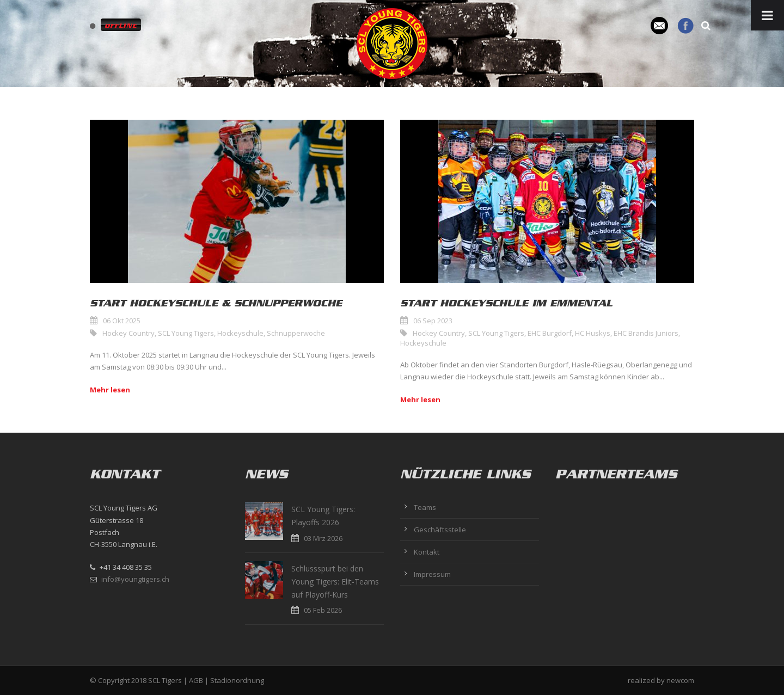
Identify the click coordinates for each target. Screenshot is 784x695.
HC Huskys (593, 333)
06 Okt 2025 (122, 321)
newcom (680, 680)
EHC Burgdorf (550, 333)
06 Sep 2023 (433, 321)
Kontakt (427, 552)
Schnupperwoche (296, 333)
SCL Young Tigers (186, 333)
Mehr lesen (110, 390)
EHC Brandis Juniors (646, 333)
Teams (425, 507)
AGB (196, 680)
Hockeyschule (240, 333)
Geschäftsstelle (440, 530)
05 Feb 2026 (323, 610)
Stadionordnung (237, 680)
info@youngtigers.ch (135, 579)
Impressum (432, 574)
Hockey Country (128, 333)
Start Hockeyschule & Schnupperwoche (216, 303)
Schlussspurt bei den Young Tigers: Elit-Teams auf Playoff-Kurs (335, 582)
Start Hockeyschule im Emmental (506, 303)
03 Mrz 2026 (323, 538)
